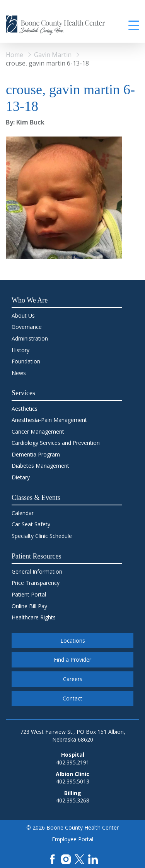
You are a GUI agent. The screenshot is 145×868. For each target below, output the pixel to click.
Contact (72, 698)
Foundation (26, 361)
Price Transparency (36, 583)
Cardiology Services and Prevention (56, 443)
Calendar (23, 513)
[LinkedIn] (93, 858)
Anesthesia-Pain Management (49, 420)
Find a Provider (72, 660)
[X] (79, 858)
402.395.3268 (73, 800)
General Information (37, 571)
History (20, 350)
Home (14, 55)
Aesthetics (25, 409)
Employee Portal (72, 839)
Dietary (21, 477)
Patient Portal (29, 594)
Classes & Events (36, 498)
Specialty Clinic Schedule (42, 536)
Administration (30, 338)
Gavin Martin (53, 55)
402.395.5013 (73, 781)
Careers (73, 679)
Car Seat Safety (31, 524)
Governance (27, 327)
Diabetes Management (40, 466)
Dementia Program (36, 454)
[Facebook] (52, 858)
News (19, 373)
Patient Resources (36, 556)
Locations (73, 641)
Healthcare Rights (34, 617)
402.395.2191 (73, 762)
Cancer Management (38, 431)
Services (23, 393)
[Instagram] (66, 858)
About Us (23, 316)
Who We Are (30, 300)
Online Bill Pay (29, 606)
